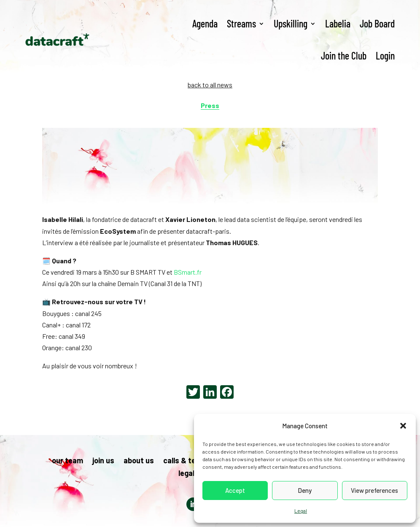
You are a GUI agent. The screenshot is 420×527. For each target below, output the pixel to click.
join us (103, 461)
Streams (241, 23)
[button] (403, 426)
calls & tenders (190, 461)
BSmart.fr (188, 272)
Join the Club (344, 55)
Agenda (205, 23)
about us (139, 461)
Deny (305, 490)
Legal (301, 511)
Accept (235, 490)
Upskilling (291, 23)
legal (186, 474)
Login (385, 55)
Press (210, 105)
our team (67, 461)
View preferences (374, 490)
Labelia (338, 23)
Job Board (377, 23)
